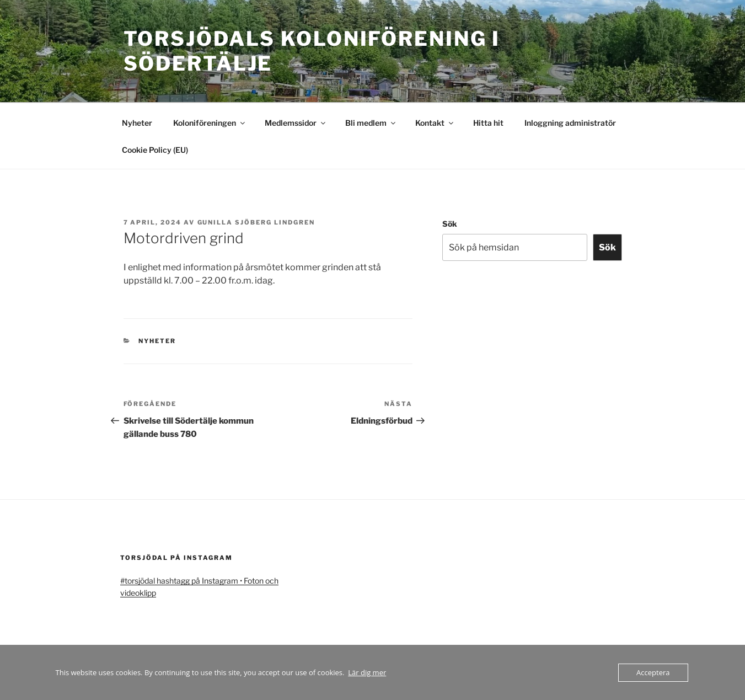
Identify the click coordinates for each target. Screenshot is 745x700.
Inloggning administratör (570, 123)
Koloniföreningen (210, 123)
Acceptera (653, 672)
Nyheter (137, 123)
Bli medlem (371, 123)
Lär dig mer (367, 672)
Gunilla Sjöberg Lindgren (256, 222)
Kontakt (435, 123)
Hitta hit (488, 123)
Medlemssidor (296, 123)
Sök (450, 224)
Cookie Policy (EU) (155, 150)
